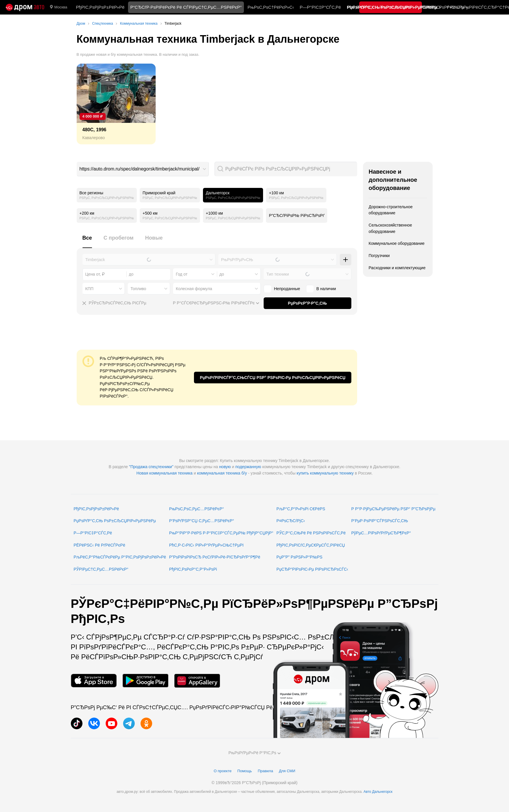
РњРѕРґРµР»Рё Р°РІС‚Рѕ (255, 753)
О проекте (223, 771)
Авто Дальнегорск (378, 792)
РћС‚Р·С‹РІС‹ (360, 7)
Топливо (139, 289)
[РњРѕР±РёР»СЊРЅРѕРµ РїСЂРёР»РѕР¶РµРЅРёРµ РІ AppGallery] (197, 681)
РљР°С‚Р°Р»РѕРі (397, 7)
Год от (182, 274)
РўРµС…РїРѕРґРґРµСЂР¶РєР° (381, 533)
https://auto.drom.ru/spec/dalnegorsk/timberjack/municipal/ (140, 169)
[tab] (87, 241)
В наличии (321, 289)
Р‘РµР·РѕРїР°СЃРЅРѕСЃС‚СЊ (380, 521)
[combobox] (143, 169)
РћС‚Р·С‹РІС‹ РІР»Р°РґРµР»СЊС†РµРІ (206, 545)
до (222, 274)
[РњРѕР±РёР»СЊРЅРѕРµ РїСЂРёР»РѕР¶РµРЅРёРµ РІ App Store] (94, 681)
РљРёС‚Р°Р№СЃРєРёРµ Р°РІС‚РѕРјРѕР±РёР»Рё (120, 557)
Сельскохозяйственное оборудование (391, 228)
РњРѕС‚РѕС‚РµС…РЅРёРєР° (197, 509)
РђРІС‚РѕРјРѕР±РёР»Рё (100, 7)
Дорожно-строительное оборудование (391, 210)
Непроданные (282, 289)
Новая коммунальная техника (164, 473)
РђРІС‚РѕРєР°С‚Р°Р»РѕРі (193, 569)
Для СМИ (287, 771)
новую (225, 467)
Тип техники (278, 274)
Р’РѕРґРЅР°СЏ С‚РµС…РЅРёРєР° (202, 521)
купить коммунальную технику (325, 473)
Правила (266, 771)
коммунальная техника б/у (222, 473)
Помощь (244, 771)
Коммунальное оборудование (397, 243)
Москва (59, 7)
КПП (89, 289)
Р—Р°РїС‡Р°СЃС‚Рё (320, 7)
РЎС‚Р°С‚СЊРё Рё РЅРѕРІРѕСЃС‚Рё (311, 533)
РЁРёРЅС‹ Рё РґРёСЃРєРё (100, 545)
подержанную (248, 467)
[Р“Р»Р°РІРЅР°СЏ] (25, 7)
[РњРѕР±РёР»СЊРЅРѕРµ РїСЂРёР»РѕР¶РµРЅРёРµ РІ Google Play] (145, 681)
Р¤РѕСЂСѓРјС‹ (291, 521)
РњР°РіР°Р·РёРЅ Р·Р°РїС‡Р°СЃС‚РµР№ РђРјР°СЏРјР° (221, 533)
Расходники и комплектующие (397, 268)
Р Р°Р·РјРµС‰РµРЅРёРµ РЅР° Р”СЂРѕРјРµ (393, 509)
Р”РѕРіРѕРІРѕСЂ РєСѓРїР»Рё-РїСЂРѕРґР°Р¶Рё (215, 557)
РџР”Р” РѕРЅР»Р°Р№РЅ (299, 557)
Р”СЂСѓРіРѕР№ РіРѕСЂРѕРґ (297, 215)
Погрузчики (379, 256)
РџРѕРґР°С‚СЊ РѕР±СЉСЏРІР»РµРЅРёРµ (115, 521)
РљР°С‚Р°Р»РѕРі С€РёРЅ (301, 509)
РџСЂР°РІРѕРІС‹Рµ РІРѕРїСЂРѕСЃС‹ (312, 569)
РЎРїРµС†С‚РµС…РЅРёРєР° (101, 569)
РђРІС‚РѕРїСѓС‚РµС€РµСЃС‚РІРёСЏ (311, 545)
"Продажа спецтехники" (151, 467)
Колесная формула (194, 289)
